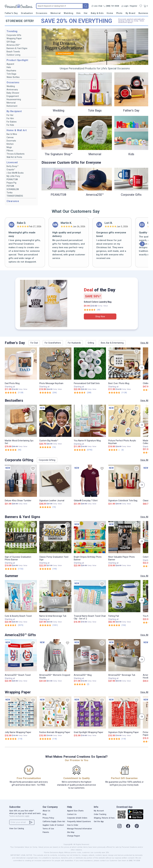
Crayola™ (11, 170)
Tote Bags (11, 74)
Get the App (99, 822)
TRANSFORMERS (15, 196)
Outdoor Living (13, 55)
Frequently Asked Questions (79, 822)
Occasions (42, 13)
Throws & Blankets (16, 154)
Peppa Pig (11, 183)
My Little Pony (13, 176)
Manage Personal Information (79, 829)
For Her (10, 115)
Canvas (10, 137)
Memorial (56, 13)
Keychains (11, 71)
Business (143, 13)
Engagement (13, 96)
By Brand (130, 13)
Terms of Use (48, 829)
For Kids (10, 125)
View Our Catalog (17, 829)
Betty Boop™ (13, 166)
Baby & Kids (97, 13)
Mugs (9, 147)
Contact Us (72, 814)
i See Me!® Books (15, 173)
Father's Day (11, 13)
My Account (99, 811)
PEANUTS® (12, 179)
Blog (44, 814)
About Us (46, 811)
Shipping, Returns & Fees (104, 818)
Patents (46, 832)
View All (144, 343)
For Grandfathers (53, 343)
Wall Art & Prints (14, 157)
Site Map (71, 832)
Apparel (10, 64)
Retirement (12, 106)
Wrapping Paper (14, 38)
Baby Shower (13, 93)
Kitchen (10, 144)
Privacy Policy (48, 818)
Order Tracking (100, 814)
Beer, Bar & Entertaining (112, 343)
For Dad (34, 343)
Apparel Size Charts (75, 811)
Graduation (27, 13)
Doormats (11, 141)
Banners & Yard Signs (17, 48)
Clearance (13, 201)
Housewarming (14, 99)
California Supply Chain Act (54, 822)
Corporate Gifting (47, 460)
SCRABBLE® (13, 189)
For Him (10, 118)
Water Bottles (13, 77)
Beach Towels (13, 52)
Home (110, 13)
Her (86, 13)
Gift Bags (11, 42)
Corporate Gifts (14, 35)
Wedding (69, 13)
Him (79, 13)
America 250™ (13, 45)
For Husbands (74, 343)
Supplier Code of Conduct (53, 825)
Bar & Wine (12, 134)
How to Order (73, 825)
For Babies (12, 122)
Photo (119, 13)
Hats (9, 67)
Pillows (10, 151)
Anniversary (12, 90)
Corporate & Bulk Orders (77, 818)
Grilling (91, 343)
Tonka (9, 193)
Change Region (74, 836)
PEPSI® (10, 186)
